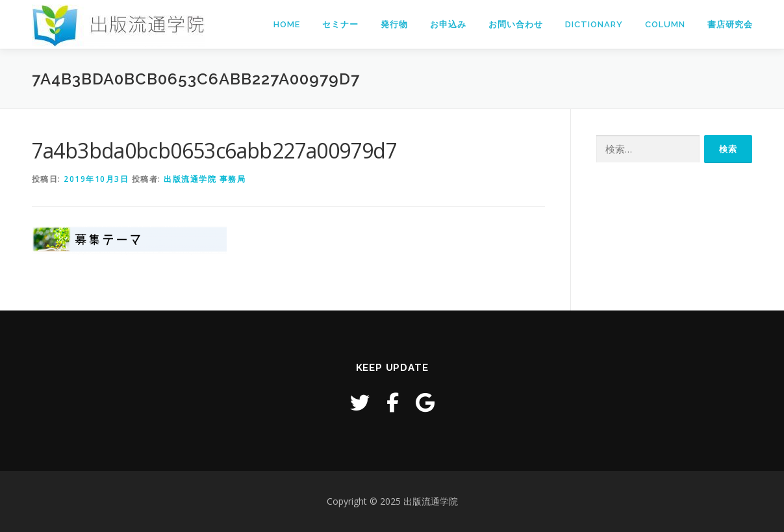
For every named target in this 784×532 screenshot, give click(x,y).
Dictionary (594, 24)
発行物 (394, 24)
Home (287, 24)
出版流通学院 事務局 (205, 179)
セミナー (340, 24)
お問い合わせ (516, 24)
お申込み (448, 24)
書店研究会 (730, 24)
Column (665, 24)
